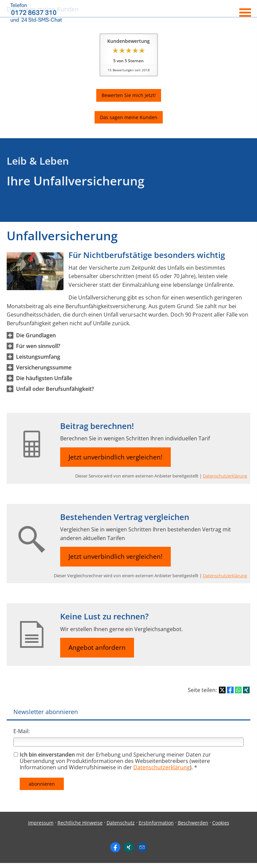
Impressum (41, 823)
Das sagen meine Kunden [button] (129, 117)
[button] (36, 335)
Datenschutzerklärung (225, 476)
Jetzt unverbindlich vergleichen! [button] (115, 457)
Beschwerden (193, 823)
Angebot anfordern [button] (97, 647)
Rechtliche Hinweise (80, 823)
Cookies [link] (221, 823)
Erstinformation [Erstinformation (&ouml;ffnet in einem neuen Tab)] (156, 823)
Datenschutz (121, 823)
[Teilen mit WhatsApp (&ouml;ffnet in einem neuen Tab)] (238, 690)
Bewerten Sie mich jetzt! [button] (129, 95)
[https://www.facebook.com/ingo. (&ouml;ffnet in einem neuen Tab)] (115, 847)
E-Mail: (22, 731)
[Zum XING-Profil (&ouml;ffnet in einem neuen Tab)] (129, 847)
